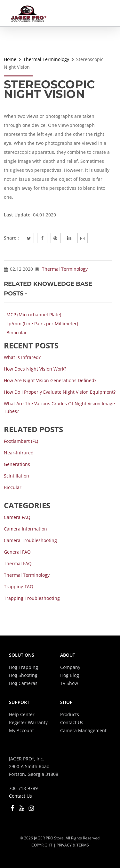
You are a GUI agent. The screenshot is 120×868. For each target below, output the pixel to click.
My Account (21, 730)
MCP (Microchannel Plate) (34, 315)
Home (10, 59)
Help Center (22, 714)
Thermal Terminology (46, 59)
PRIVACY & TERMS (73, 845)
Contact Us (72, 722)
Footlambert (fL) (21, 441)
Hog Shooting (23, 675)
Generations (17, 464)
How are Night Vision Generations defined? (50, 380)
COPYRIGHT (42, 845)
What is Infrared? (22, 357)
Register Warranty (28, 722)
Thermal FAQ (18, 563)
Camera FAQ (17, 517)
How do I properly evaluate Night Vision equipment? (60, 392)
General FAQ (17, 552)
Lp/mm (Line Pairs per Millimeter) (42, 324)
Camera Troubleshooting (30, 540)
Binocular (17, 333)
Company (70, 667)
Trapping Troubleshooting (32, 598)
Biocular (13, 487)
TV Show (69, 683)
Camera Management (83, 730)
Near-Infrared (19, 453)
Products (70, 714)
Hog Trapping (24, 667)
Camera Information (25, 529)
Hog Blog (70, 675)
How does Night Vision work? (35, 369)
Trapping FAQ (19, 587)
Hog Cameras (23, 683)
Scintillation (16, 476)
